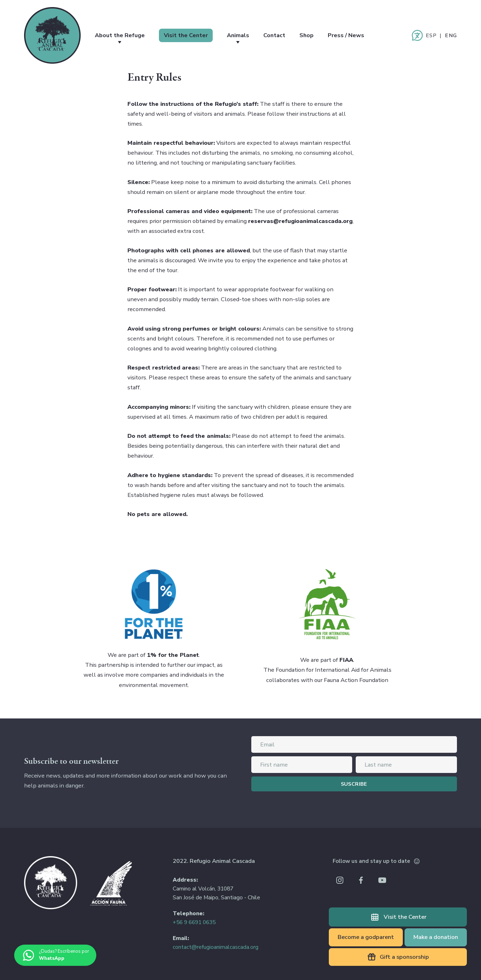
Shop (315, 35)
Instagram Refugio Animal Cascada (340, 880)
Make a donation (436, 937)
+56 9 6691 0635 (194, 922)
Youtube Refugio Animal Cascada (382, 880)
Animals (244, 35)
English (451, 35)
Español (431, 35)
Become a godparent (366, 937)
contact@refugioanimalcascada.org (216, 947)
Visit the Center (190, 35)
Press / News (356, 35)
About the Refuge (121, 35)
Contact (282, 35)
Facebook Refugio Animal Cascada (361, 880)
